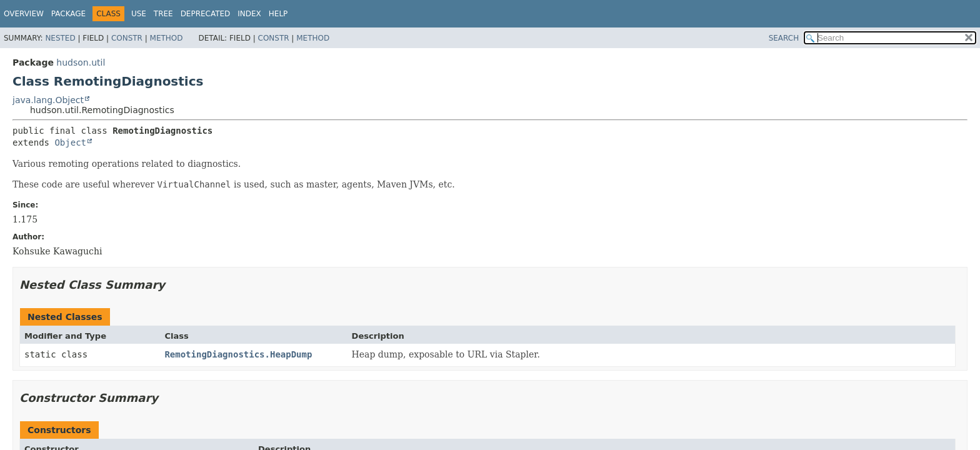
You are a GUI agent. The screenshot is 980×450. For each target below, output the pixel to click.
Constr (127, 38)
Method (167, 38)
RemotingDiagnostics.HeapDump (238, 354)
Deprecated (206, 14)
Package (68, 14)
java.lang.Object (48, 100)
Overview (24, 14)
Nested (60, 38)
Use (139, 14)
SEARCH (784, 38)
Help (278, 14)
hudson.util (81, 62)
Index (249, 14)
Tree (163, 14)
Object (70, 142)
